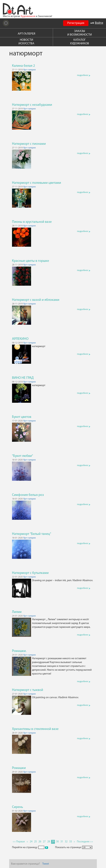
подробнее (84, 75)
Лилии (17, 612)
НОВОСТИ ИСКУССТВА (26, 42)
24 (31, 842)
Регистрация (76, 23)
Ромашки (19, 768)
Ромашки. (19, 651)
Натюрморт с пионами (29, 144)
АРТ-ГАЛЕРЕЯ (26, 34)
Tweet (46, 864)
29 (53, 842)
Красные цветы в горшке (31, 261)
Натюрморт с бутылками (30, 573)
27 (44, 842)
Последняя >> (85, 842)
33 (71, 842)
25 (35, 842)
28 (49, 842)
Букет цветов (22, 417)
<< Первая (19, 842)
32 (66, 842)
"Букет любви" (22, 456)
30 (57, 842)
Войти (97, 23)
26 (40, 842)
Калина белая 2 (23, 66)
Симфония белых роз (28, 495)
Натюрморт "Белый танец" (32, 534)
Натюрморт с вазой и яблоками (36, 300)
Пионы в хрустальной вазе (32, 222)
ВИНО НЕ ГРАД (23, 378)
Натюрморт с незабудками (32, 105)
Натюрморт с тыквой (28, 690)
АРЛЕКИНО (20, 339)
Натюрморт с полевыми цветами (37, 183)
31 (62, 842)
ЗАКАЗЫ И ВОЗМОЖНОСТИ (80, 33)
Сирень (18, 807)
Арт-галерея (29, 70)
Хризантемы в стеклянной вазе (35, 729)
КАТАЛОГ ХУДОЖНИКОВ (79, 42)
